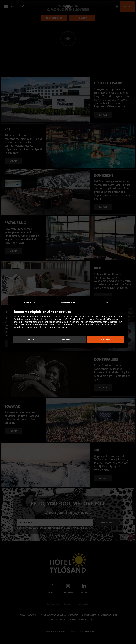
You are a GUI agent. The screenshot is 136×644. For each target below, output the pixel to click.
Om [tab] (106, 303)
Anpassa (68, 339)
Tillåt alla (105, 339)
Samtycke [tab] (30, 303)
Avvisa (31, 339)
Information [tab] (68, 303)
